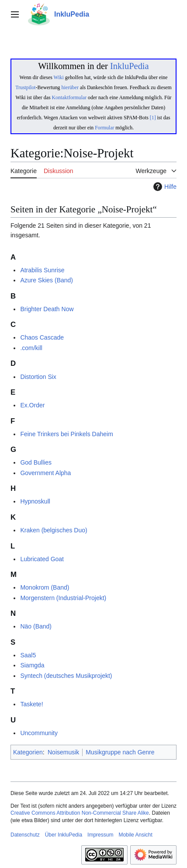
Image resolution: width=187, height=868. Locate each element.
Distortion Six (38, 377)
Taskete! (31, 704)
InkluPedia (130, 66)
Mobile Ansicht (135, 835)
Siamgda (32, 665)
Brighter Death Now (47, 309)
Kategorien (28, 752)
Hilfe (164, 187)
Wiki (59, 77)
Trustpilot (25, 87)
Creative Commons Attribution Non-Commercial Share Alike (80, 813)
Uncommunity (39, 733)
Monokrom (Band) (45, 587)
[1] (153, 118)
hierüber (70, 87)
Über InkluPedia (64, 835)
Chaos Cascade (42, 337)
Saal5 (28, 655)
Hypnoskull (35, 501)
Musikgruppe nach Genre (120, 752)
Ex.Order (32, 405)
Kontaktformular (69, 97)
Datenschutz (25, 835)
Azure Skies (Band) (47, 280)
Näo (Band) (36, 626)
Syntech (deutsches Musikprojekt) (66, 676)
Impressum (100, 835)
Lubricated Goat (42, 559)
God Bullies (36, 462)
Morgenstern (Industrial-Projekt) (63, 598)
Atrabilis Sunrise (42, 270)
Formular (104, 128)
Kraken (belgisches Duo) (54, 530)
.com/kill (31, 348)
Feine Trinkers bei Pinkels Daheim (66, 434)
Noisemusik (63, 752)
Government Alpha (45, 473)
